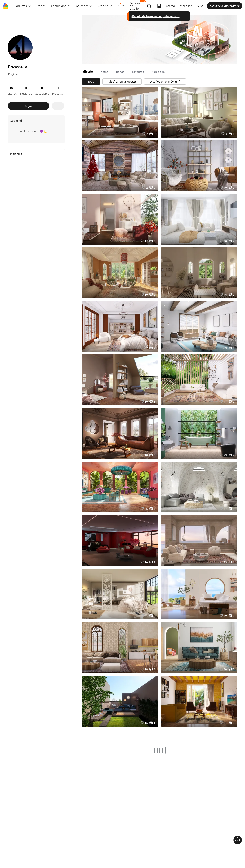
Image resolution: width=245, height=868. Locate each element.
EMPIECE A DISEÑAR (225, 6)
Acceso (170, 6)
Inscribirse (185, 6)
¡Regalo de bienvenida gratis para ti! (155, 16)
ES (199, 6)
